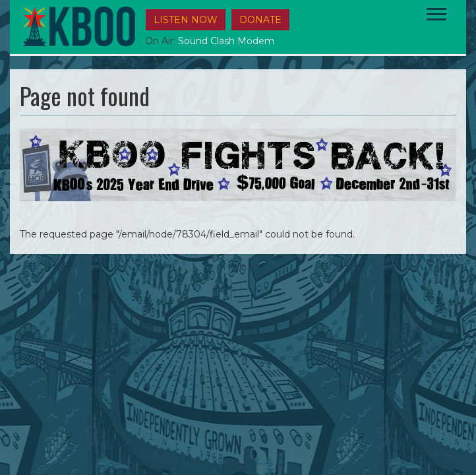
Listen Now (186, 20)
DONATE (260, 20)
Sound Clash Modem (226, 41)
